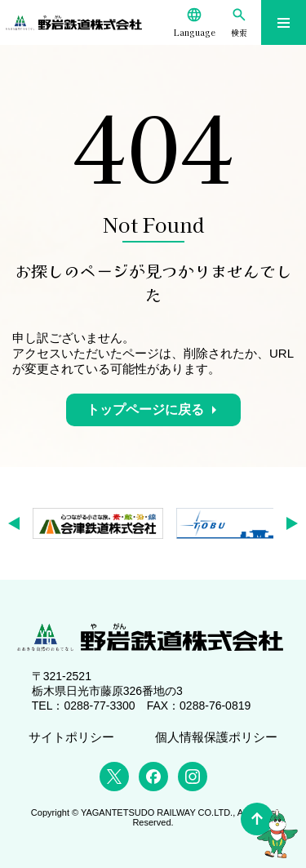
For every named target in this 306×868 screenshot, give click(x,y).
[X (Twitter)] (114, 777)
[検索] (239, 22)
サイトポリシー (71, 737)
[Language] (195, 22)
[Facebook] (153, 777)
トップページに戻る (145, 410)
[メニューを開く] (284, 22)
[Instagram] (193, 777)
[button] (19, 523)
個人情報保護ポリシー (216, 737)
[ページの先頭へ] (257, 819)
